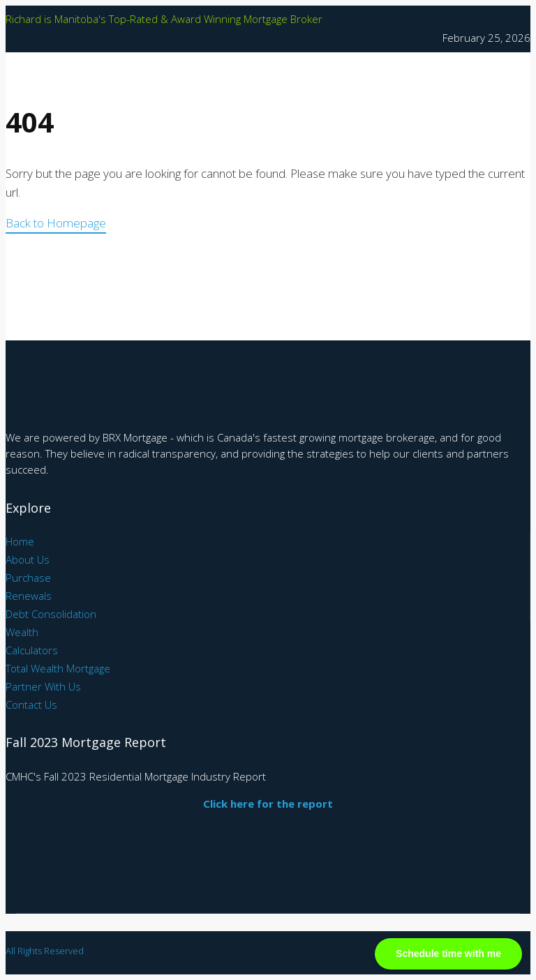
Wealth (22, 632)
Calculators (32, 650)
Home (20, 541)
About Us (28, 559)
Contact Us (31, 704)
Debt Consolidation (51, 614)
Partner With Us (43, 686)
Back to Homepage (56, 223)
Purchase (28, 578)
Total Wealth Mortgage (58, 668)
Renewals (29, 596)
